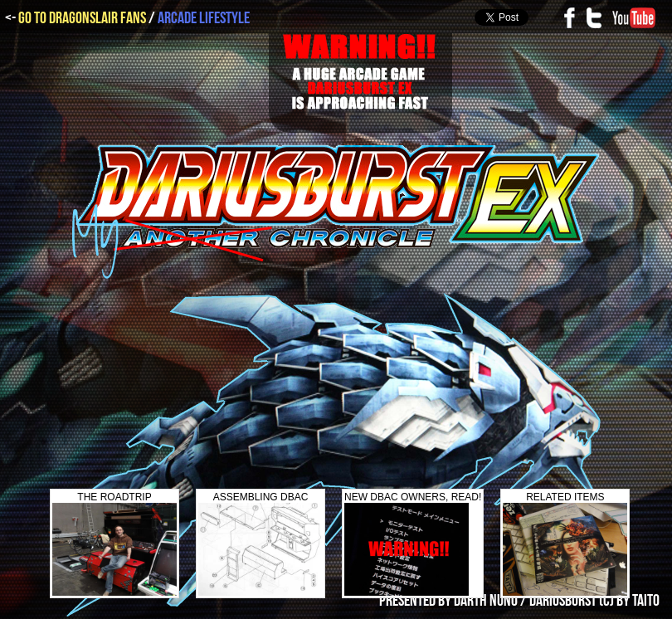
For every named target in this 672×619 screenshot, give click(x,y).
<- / (127, 18)
